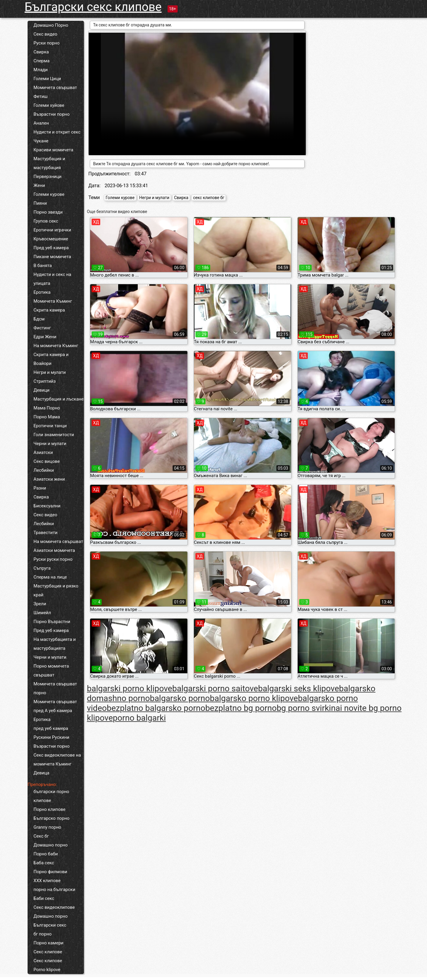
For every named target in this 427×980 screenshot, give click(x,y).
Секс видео (45, 34)
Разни (40, 488)
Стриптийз (45, 381)
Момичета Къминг (53, 301)
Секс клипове (48, 952)
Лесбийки (44, 470)
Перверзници (48, 177)
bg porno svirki (304, 708)
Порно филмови (50, 872)
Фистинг (42, 328)
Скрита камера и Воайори (51, 359)
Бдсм (39, 319)
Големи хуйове (49, 105)
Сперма (42, 61)
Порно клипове (50, 809)
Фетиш (40, 96)
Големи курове (49, 194)
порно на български (54, 890)
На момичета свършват (58, 541)
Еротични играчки (52, 230)
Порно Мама (47, 417)
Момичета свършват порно (55, 688)
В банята (43, 266)
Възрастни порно (52, 114)
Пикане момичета (52, 257)
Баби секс (44, 898)
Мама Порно (47, 408)
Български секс (50, 925)
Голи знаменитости (54, 435)
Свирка (41, 52)
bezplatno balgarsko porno (156, 708)
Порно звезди (48, 212)
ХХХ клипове (47, 881)
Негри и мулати (50, 372)
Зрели (40, 604)
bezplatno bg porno (241, 708)
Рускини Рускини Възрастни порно (52, 742)
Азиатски (43, 452)
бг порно (43, 934)
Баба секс (44, 863)
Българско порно (51, 818)
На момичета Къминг (56, 346)
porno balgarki (140, 718)
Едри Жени (45, 337)
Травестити (46, 533)
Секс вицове (47, 461)
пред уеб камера (51, 728)
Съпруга (42, 568)
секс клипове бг (209, 198)
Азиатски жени (49, 479)
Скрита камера (49, 310)
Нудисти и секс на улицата (52, 279)
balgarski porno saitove (215, 688)
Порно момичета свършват (51, 671)
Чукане (41, 141)
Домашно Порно (51, 25)
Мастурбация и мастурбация (49, 163)
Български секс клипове (93, 7)
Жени (39, 185)
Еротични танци (50, 426)
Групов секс (46, 221)
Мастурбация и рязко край (56, 590)
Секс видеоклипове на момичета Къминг (57, 760)
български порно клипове (51, 796)
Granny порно (47, 827)
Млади (41, 70)
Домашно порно (51, 845)
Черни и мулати (50, 444)
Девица (42, 773)
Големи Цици (47, 79)
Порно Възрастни (52, 622)
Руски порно (47, 43)
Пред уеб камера (51, 248)
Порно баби (46, 854)
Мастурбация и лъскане (59, 399)
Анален (41, 123)
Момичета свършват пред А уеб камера (55, 706)
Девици (42, 390)
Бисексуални (47, 506)
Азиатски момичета (54, 550)
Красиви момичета (53, 150)
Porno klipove (47, 970)
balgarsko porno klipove (254, 698)
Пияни (40, 203)
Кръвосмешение (51, 239)
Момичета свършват (55, 88)
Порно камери (48, 943)
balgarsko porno (180, 698)
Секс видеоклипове (54, 907)
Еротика (42, 292)
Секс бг (41, 836)
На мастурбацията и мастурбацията (55, 644)
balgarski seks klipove (298, 688)
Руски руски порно (53, 559)
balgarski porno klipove (130, 688)
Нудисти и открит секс (57, 132)
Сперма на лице (50, 577)
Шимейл (42, 613)
